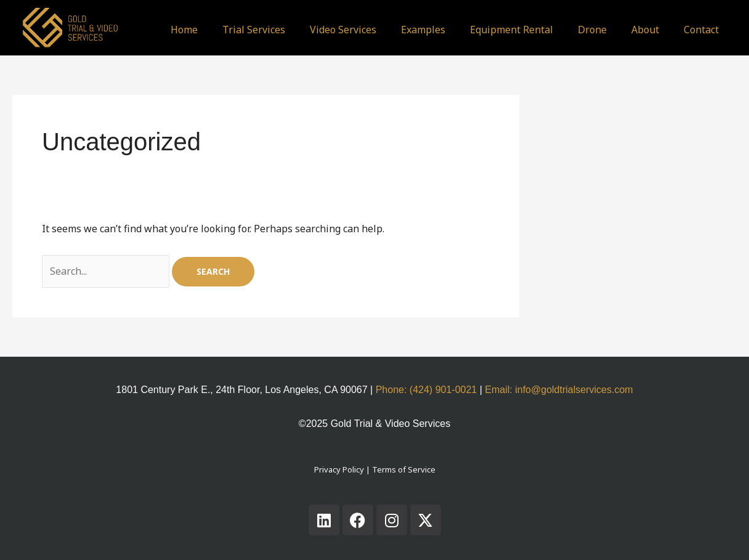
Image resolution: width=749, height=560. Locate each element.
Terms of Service (404, 469)
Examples (423, 30)
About (645, 30)
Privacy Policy (339, 469)
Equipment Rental (512, 30)
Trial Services (254, 30)
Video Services (343, 30)
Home (184, 30)
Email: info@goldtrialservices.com (559, 390)
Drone (592, 30)
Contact (701, 30)
